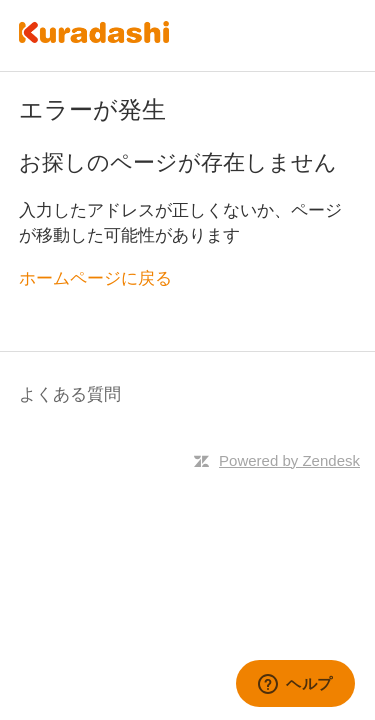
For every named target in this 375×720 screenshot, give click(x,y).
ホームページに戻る (95, 278)
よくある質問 (70, 394)
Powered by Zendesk (289, 460)
